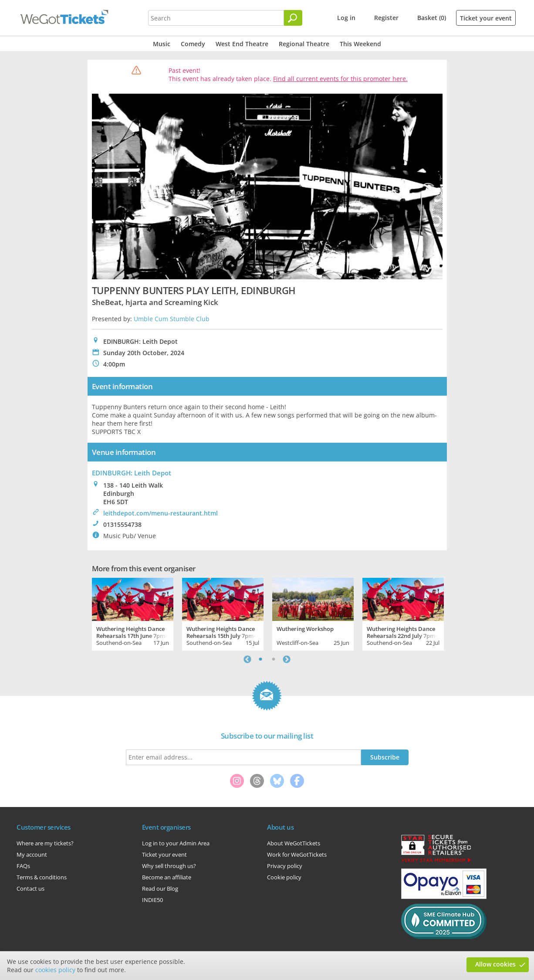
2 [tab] (274, 659)
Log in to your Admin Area (176, 843)
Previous (247, 659)
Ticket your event (486, 18)
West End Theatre (242, 44)
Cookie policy (284, 877)
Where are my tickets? (45, 843)
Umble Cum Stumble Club (172, 319)
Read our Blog (160, 888)
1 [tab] (260, 659)
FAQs (23, 866)
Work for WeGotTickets (297, 855)
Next (287, 659)
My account (32, 855)
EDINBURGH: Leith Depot (132, 473)
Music (162, 44)
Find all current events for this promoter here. (340, 79)
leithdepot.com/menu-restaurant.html (161, 513)
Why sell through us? (169, 866)
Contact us (30, 888)
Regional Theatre (304, 44)
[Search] (293, 18)
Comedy (193, 44)
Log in (346, 18)
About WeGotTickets (294, 843)
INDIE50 (152, 900)
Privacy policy (285, 866)
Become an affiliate (167, 877)
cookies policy (55, 970)
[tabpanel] (133, 613)
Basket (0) (432, 18)
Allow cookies (495, 964)
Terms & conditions (42, 877)
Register (386, 18)
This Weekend (360, 44)
